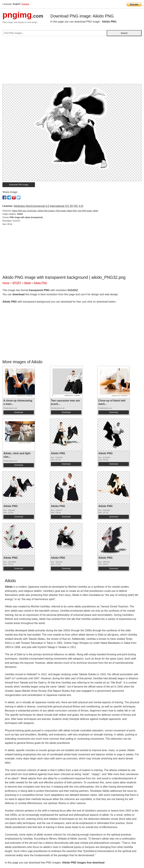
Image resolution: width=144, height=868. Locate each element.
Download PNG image (19, 185)
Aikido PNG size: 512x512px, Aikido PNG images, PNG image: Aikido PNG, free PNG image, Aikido (55, 211)
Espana (26, 4)
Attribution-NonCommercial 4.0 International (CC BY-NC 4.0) (48, 206)
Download (19, 412)
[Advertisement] (72, 61)
